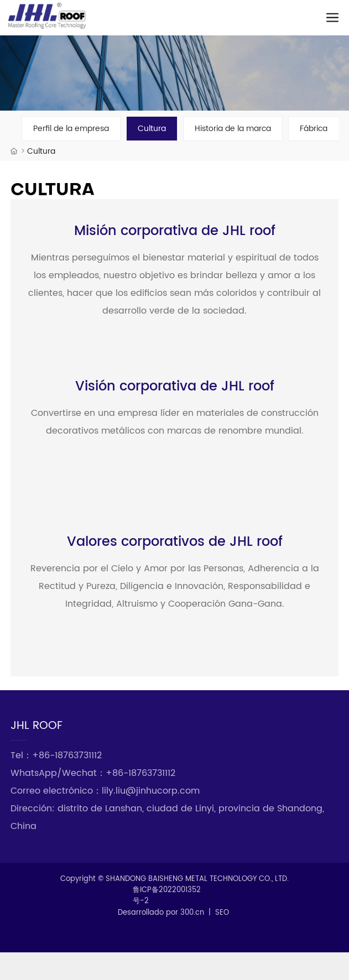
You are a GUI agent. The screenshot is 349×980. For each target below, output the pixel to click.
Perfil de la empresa (71, 129)
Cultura (152, 129)
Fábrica (314, 129)
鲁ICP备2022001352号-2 (167, 896)
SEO (222, 913)
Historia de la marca (233, 129)
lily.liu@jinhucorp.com (151, 791)
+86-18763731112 (67, 755)
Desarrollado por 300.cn (161, 913)
